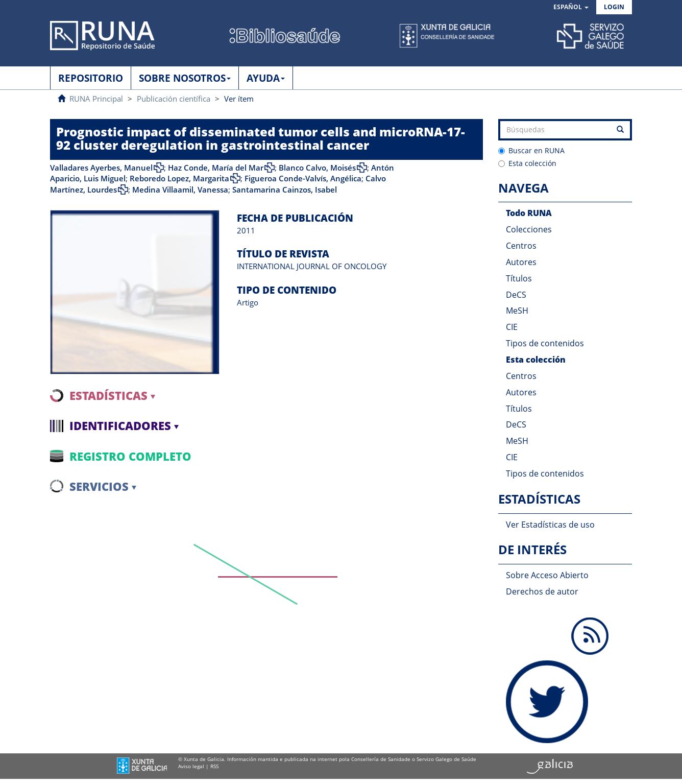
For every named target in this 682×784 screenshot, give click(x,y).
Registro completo (130, 456)
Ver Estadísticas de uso (550, 525)
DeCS (516, 295)
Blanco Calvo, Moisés (317, 168)
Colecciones (529, 229)
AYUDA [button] (266, 78)
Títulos (519, 278)
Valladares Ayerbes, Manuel (101, 168)
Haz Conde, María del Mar (216, 168)
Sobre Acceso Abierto (547, 575)
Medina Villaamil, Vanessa (180, 189)
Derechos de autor (542, 591)
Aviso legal (191, 766)
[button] (571, 7)
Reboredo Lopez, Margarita (179, 178)
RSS (214, 766)
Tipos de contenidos (545, 343)
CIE (512, 327)
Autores (521, 262)
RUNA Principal (96, 99)
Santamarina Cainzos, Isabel (285, 189)
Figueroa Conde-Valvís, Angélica (303, 178)
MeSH (517, 311)
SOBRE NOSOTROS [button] (185, 78)
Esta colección (527, 163)
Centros (521, 246)
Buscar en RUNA (531, 150)
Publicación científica (174, 99)
